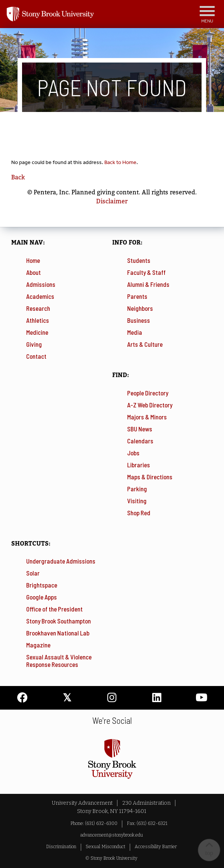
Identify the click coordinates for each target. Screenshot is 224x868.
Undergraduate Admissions (61, 561)
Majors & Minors (147, 417)
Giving (34, 344)
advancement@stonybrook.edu (111, 835)
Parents (137, 296)
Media (135, 332)
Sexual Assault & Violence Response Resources (59, 661)
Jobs (133, 453)
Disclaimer (112, 201)
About (33, 272)
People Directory (148, 393)
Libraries (139, 465)
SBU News (140, 429)
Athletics (38, 320)
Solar (33, 573)
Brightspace (42, 585)
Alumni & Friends (148, 284)
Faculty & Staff (146, 272)
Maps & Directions (150, 477)
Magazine (38, 645)
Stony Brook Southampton (59, 621)
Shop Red (139, 513)
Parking (137, 489)
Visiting (137, 501)
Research (38, 308)
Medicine (37, 332)
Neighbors (140, 308)
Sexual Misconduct (105, 847)
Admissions (41, 284)
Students (139, 260)
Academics (40, 296)
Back (18, 177)
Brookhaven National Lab (58, 633)
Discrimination (61, 847)
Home (33, 260)
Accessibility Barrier (156, 847)
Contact (36, 356)
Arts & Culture (145, 344)
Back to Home (120, 162)
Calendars (140, 441)
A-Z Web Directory (150, 405)
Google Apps (42, 597)
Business (139, 320)
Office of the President (54, 609)
